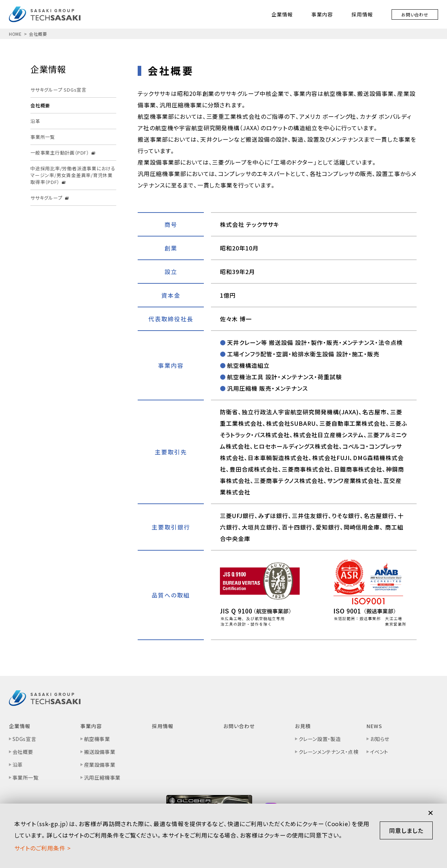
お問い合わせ (415, 14)
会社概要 (23, 752)
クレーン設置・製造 (320, 739)
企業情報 (282, 14)
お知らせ (380, 739)
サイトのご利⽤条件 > (43, 848)
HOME (15, 34)
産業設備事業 (100, 765)
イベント (379, 752)
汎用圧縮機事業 (102, 777)
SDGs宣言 (24, 739)
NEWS (374, 726)
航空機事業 (97, 739)
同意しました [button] (406, 830)
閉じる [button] (431, 813)
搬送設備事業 (100, 752)
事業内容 (322, 14)
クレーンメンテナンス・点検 (328, 752)
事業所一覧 (26, 777)
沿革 (18, 765)
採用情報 (362, 14)
